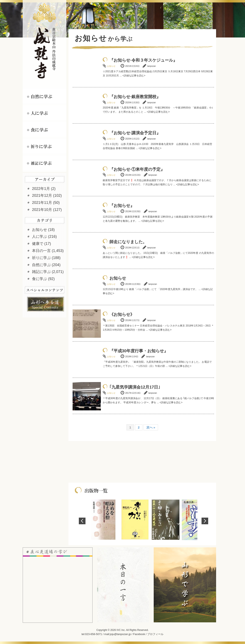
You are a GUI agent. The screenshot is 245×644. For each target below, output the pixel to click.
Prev (82, 521)
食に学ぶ (40, 279)
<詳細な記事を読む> (134, 76)
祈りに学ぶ (41, 258)
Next (205, 521)
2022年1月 (41, 189)
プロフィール (155, 634)
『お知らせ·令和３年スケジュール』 (143, 60)
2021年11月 (42, 203)
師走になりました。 (128, 242)
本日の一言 (41, 251)
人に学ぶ (40, 237)
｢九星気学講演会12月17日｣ (135, 387)
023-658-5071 (93, 634)
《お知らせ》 (122, 314)
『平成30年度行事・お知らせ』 (139, 351)
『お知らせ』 (122, 206)
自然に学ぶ (41, 265)
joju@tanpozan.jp (121, 634)
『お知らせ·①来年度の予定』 (137, 169)
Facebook (139, 634)
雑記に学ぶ (41, 272)
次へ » (151, 427)
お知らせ (40, 230)
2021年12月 (42, 196)
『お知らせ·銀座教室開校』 (135, 97)
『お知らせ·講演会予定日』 (135, 133)
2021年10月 (42, 210)
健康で (38, 244)
